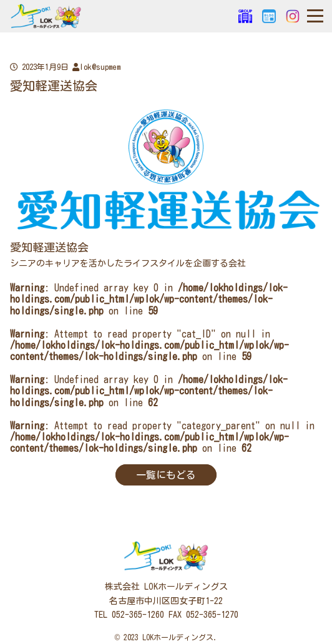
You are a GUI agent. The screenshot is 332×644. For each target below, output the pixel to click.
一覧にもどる (166, 475)
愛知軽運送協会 (49, 247)
